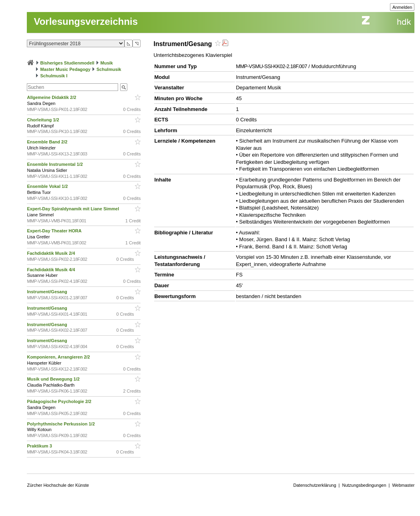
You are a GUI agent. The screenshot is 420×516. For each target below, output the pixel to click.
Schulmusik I (54, 76)
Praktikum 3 (40, 446)
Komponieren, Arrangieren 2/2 (59, 357)
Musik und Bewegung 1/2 (54, 379)
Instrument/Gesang (47, 292)
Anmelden (402, 7)
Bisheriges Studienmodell (67, 63)
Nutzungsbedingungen (364, 485)
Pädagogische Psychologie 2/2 (60, 401)
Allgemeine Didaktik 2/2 (52, 97)
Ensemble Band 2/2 (48, 142)
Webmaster (403, 485)
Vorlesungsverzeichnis (86, 21)
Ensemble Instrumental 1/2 (55, 164)
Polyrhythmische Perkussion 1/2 (61, 424)
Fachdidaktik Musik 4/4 (51, 270)
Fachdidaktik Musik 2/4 (51, 253)
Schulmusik (109, 69)
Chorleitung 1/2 (43, 120)
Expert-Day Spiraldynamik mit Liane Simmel (73, 209)
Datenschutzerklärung (315, 485)
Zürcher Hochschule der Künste (58, 485)
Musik (107, 63)
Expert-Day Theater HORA (55, 231)
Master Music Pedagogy (65, 69)
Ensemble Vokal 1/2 (48, 186)
